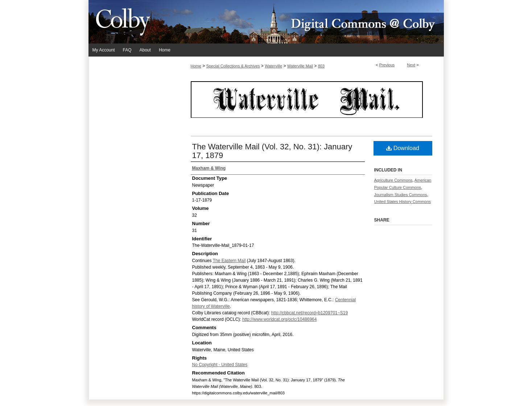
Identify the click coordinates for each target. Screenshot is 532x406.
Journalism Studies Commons (401, 195)
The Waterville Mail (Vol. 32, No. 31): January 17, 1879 (272, 151)
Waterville (273, 66)
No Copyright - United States (220, 365)
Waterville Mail (300, 66)
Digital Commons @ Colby (310, 22)
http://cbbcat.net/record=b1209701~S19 (310, 313)
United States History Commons (403, 202)
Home (196, 66)
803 (321, 66)
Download (403, 148)
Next (411, 65)
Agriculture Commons (393, 180)
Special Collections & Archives (233, 66)
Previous (387, 65)
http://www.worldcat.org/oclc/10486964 (279, 319)
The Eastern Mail (229, 261)
